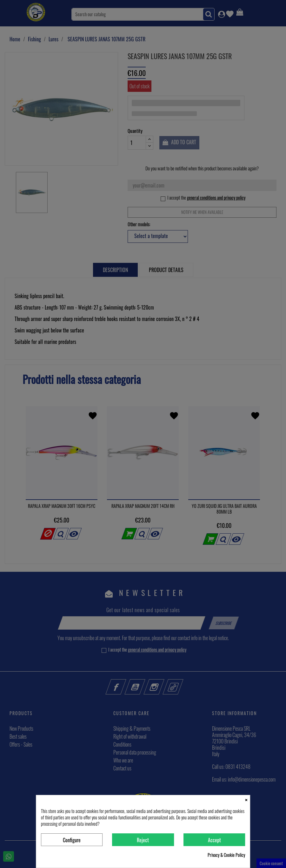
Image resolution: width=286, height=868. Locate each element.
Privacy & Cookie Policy (226, 855)
